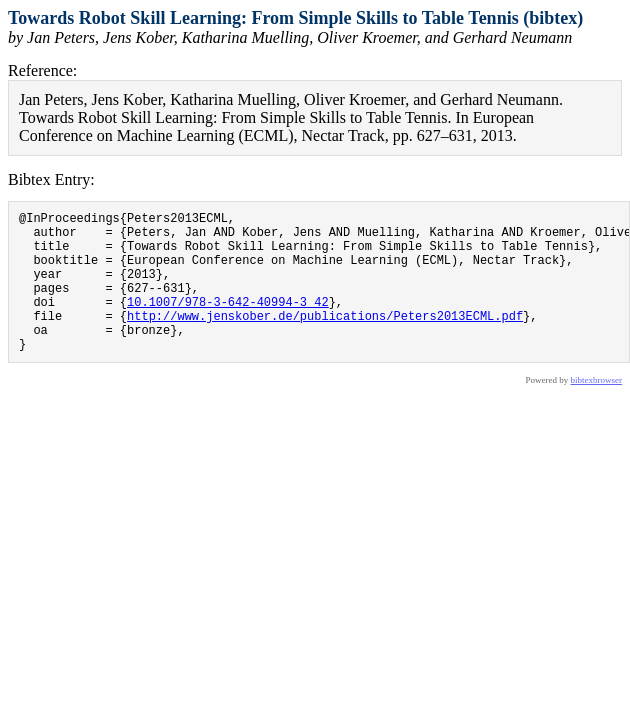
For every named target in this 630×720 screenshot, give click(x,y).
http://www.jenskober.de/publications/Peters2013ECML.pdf (325, 339)
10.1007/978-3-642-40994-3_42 (228, 322)
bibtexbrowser (597, 410)
